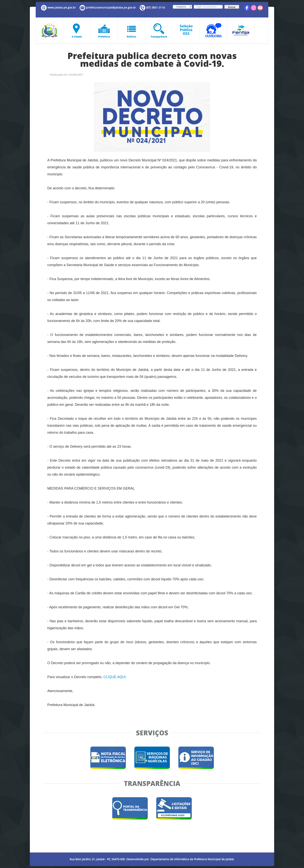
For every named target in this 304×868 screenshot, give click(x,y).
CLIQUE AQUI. (115, 677)
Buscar (232, 7)
